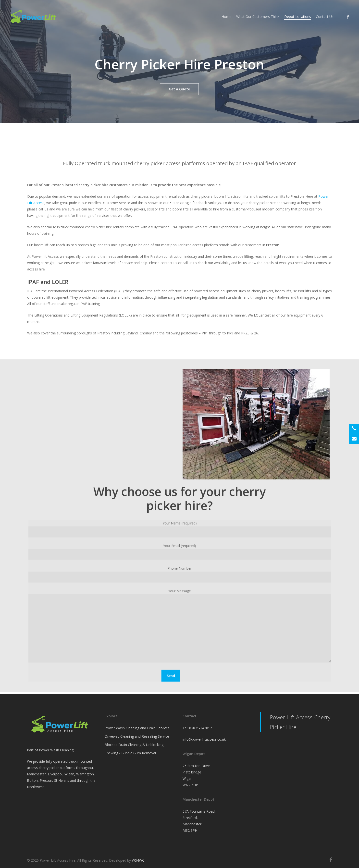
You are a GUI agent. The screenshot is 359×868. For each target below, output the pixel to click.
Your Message (179, 625)
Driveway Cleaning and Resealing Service (137, 736)
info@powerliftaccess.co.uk (204, 739)
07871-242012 (201, 728)
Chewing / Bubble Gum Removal (130, 753)
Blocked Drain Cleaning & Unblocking (134, 745)
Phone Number (179, 576)
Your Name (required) (179, 534)
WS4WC (138, 860)
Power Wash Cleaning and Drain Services (137, 728)
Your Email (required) (179, 555)
